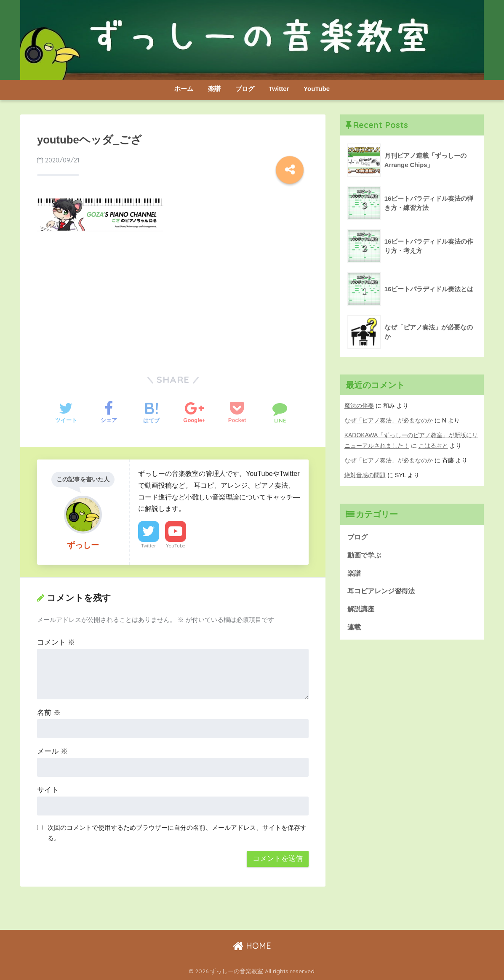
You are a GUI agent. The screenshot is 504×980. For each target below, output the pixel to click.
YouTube (317, 89)
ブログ (245, 89)
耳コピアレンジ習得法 (383, 592)
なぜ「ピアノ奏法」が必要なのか (389, 420)
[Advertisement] (173, 301)
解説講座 (362, 610)
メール (52, 751)
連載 (355, 628)
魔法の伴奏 (359, 406)
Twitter (279, 89)
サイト (48, 790)
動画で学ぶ (365, 555)
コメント (56, 642)
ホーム (184, 89)
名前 (49, 713)
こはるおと (433, 446)
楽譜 (214, 89)
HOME (252, 946)
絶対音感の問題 (365, 475)
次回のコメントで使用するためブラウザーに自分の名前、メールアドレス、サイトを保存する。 (177, 833)
